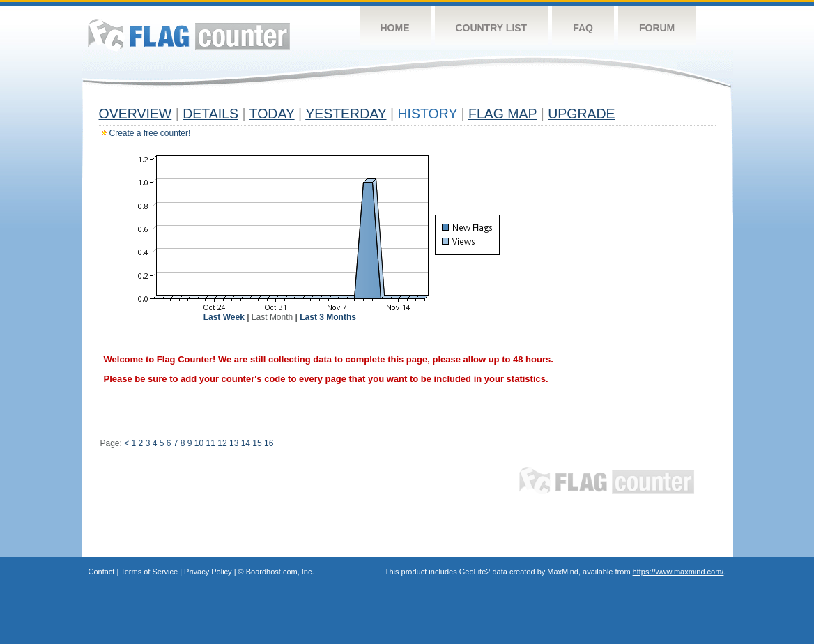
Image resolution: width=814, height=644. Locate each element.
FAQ (583, 28)
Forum (657, 28)
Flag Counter (189, 34)
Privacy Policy (208, 572)
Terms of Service (149, 572)
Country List (492, 28)
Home (395, 28)
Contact (102, 572)
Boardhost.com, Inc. (280, 572)
